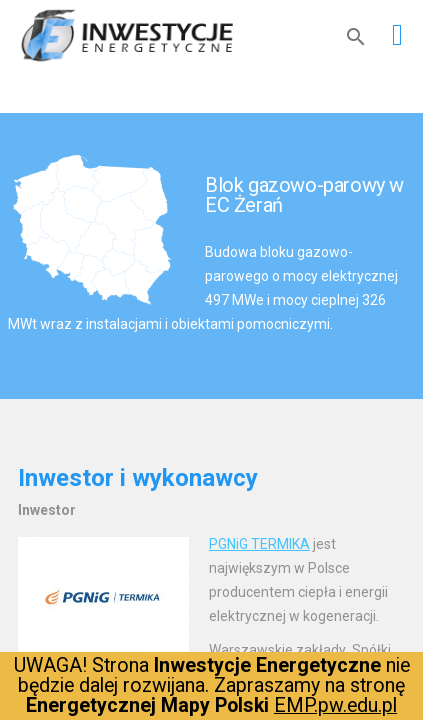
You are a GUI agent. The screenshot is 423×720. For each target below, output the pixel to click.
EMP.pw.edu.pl (335, 705)
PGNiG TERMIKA (259, 544)
